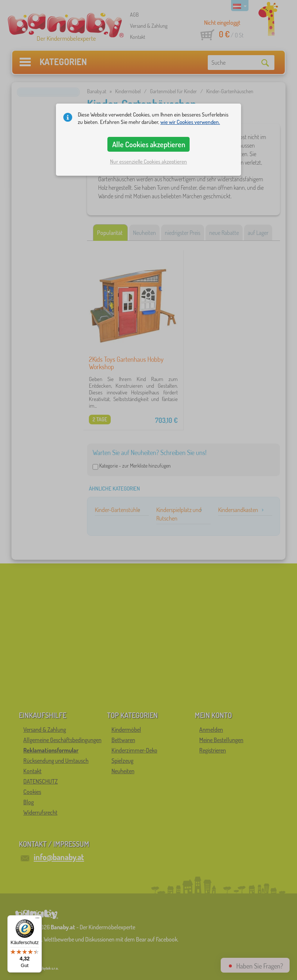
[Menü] (37, 920)
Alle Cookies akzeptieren (149, 144)
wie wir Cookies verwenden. (190, 122)
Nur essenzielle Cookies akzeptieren (148, 161)
